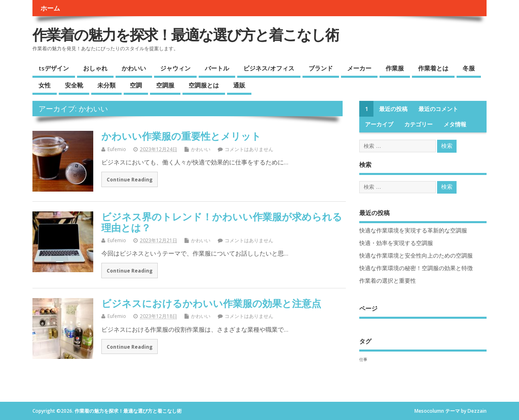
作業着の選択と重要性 (388, 281)
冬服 (469, 68)
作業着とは (433, 68)
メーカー (359, 68)
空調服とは (204, 85)
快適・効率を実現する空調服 (396, 243)
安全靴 (74, 85)
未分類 (106, 85)
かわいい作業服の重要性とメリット (181, 136)
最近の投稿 (393, 109)
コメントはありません (249, 149)
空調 (136, 85)
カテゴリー (418, 124)
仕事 (363, 359)
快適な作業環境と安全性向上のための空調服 (416, 256)
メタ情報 (455, 124)
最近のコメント (438, 109)
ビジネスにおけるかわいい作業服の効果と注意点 (211, 303)
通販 (239, 85)
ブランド (321, 68)
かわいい (134, 68)
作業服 (395, 68)
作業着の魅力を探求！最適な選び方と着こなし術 (186, 35)
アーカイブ (379, 124)
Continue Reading (130, 179)
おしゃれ (95, 68)
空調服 (165, 85)
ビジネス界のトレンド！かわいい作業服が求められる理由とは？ (222, 222)
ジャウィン (175, 68)
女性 (45, 85)
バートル (217, 68)
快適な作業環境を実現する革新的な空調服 (413, 230)
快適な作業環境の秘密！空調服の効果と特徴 (416, 268)
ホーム (50, 8)
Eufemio (117, 149)
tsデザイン (54, 68)
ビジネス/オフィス (269, 68)
